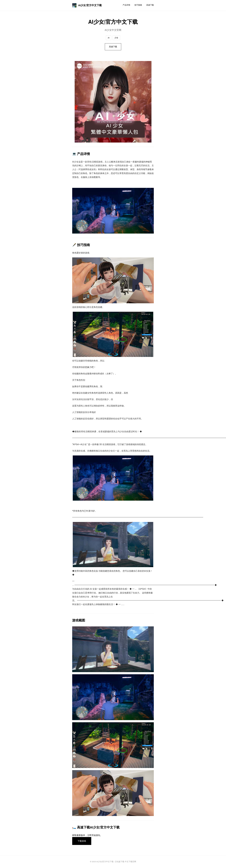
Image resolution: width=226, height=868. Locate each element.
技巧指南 (138, 5)
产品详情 (126, 5)
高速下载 (150, 5)
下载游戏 (82, 841)
